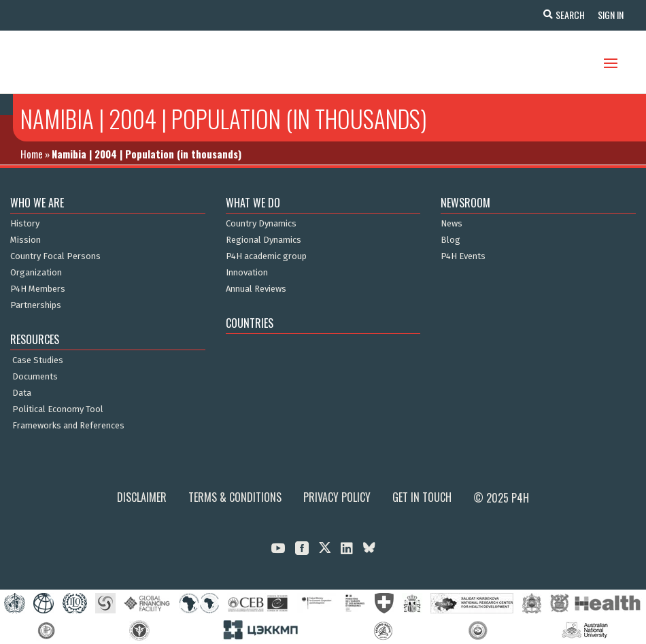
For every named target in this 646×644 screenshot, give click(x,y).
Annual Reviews (256, 289)
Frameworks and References (68, 426)
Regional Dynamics (263, 240)
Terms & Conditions (235, 497)
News (452, 224)
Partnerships (36, 305)
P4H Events (463, 256)
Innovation (247, 273)
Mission (26, 240)
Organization (36, 273)
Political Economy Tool (58, 409)
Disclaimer (142, 497)
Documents (35, 377)
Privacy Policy (337, 497)
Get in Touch (422, 497)
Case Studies (38, 360)
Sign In (609, 15)
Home (32, 154)
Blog (451, 240)
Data (22, 393)
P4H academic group (266, 256)
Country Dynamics (261, 224)
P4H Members (38, 289)
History (25, 224)
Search (568, 15)
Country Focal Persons (55, 256)
